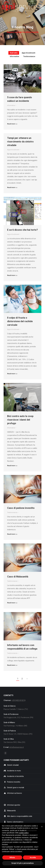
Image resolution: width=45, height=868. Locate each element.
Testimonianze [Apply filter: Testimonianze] (29, 56)
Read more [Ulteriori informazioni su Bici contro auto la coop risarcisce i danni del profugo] (12, 466)
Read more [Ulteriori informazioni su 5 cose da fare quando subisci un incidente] (12, 124)
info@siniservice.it (17, 747)
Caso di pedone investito (21, 508)
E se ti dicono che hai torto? (22, 230)
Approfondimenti (13, 150)
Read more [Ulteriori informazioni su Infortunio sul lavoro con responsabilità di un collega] (12, 665)
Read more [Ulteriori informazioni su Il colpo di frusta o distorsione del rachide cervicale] (12, 374)
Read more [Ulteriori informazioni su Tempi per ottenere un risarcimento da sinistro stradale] (12, 187)
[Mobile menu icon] (42, 7)
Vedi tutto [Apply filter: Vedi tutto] (14, 53)
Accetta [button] (33, 857)
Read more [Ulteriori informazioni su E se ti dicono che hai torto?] (12, 275)
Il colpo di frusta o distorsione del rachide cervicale (20, 321)
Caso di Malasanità (18, 577)
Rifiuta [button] (12, 857)
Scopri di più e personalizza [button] (22, 863)
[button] (42, 827)
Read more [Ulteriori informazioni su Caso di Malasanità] (12, 603)
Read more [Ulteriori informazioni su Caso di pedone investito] (12, 534)
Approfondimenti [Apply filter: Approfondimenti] (28, 53)
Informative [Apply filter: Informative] (14, 56)
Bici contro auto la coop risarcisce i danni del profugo (20, 420)
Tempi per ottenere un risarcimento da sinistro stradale (20, 142)
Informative (11, 105)
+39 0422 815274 (19, 700)
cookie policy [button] (24, 833)
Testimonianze (12, 512)
